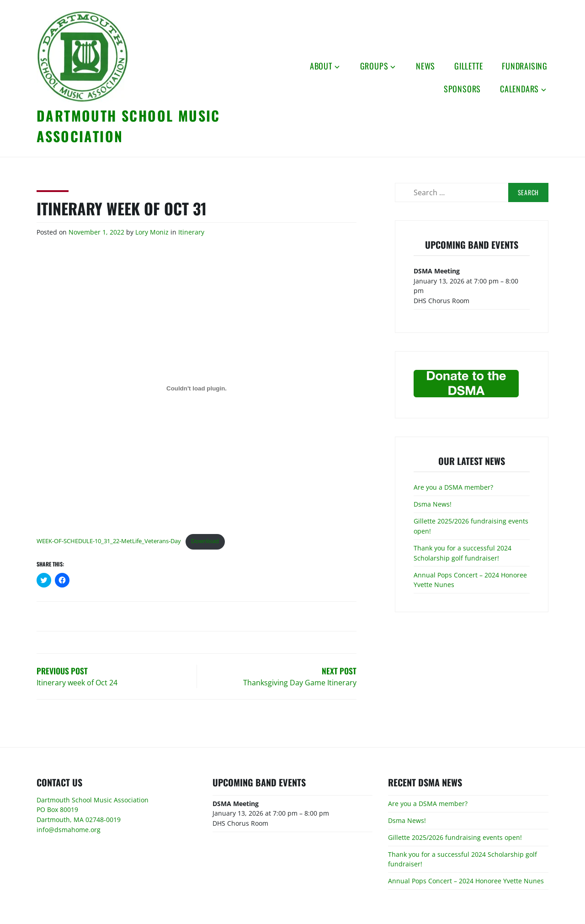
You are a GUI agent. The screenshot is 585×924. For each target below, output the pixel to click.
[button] (82, 56)
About (321, 66)
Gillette (468, 66)
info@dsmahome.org (69, 830)
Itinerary (191, 232)
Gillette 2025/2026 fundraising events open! (455, 837)
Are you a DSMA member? (453, 487)
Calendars (519, 89)
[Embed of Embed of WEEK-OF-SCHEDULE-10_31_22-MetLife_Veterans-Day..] (197, 389)
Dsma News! (433, 504)
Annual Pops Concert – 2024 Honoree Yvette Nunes (466, 881)
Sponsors (462, 89)
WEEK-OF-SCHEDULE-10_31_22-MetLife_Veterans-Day (109, 541)
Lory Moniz (152, 232)
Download (205, 541)
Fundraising (525, 66)
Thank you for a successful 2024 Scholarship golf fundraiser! (463, 553)
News (425, 66)
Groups (374, 66)
